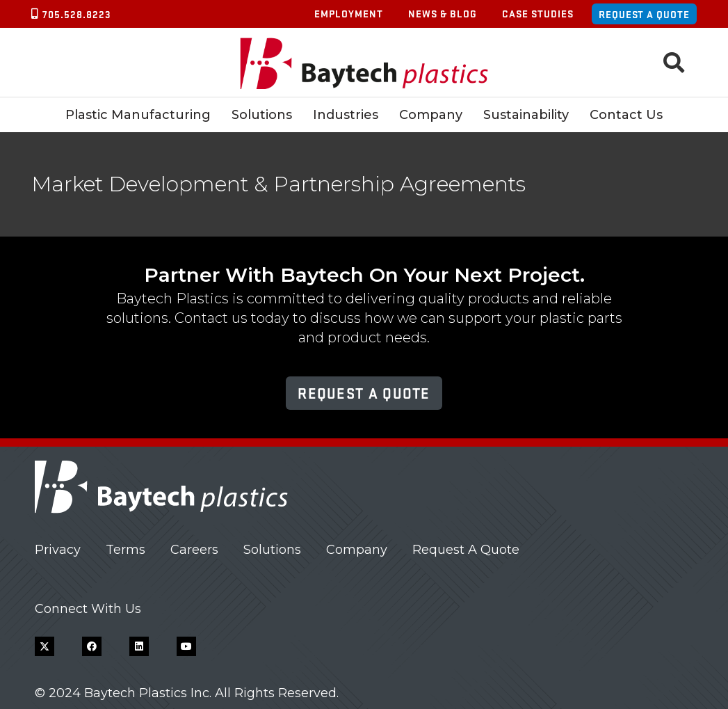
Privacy (58, 550)
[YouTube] (186, 646)
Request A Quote (466, 550)
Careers (194, 550)
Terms (126, 550)
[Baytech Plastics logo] (364, 63)
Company (357, 550)
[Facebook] (92, 646)
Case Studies (538, 13)
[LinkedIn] (139, 646)
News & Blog (443, 13)
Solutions (272, 550)
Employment (349, 13)
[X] (45, 646)
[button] (674, 63)
